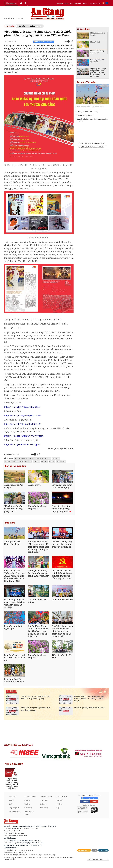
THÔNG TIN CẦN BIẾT (14, 769)
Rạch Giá (36, 461)
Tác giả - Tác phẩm (86, 82)
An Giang (52, 461)
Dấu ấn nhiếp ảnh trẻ (85, 115)
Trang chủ (10, 26)
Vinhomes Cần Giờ (98, 147)
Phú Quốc (44, 461)
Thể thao (43, 809)
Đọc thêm (10, 524)
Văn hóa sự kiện (35, 26)
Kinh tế (11, 805)
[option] (24, 758)
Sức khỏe (59, 809)
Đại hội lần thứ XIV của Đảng (14, 461)
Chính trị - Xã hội (46, 802)
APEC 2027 (28, 461)
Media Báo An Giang (29, 818)
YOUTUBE (94, 807)
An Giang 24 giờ (30, 802)
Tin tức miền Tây (15, 817)
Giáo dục (28, 805)
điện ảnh (33, 242)
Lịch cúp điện (96, 3)
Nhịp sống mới (14, 813)
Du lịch (58, 813)
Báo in (95, 856)
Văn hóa (22, 26)
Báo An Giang (61, 461)
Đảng (15, 72)
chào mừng (56, 458)
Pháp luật (59, 805)
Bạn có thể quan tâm (16, 466)
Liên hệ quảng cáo (65, 3)
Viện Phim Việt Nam (21, 458)
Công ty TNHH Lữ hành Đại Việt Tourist (91, 143)
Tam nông (28, 813)
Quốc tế (11, 809)
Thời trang (44, 813)
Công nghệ (44, 805)
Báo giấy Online (81, 3)
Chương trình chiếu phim (43, 458)
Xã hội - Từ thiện (61, 802)
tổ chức (31, 458)
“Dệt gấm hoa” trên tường (87, 111)
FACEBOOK (85, 807)
